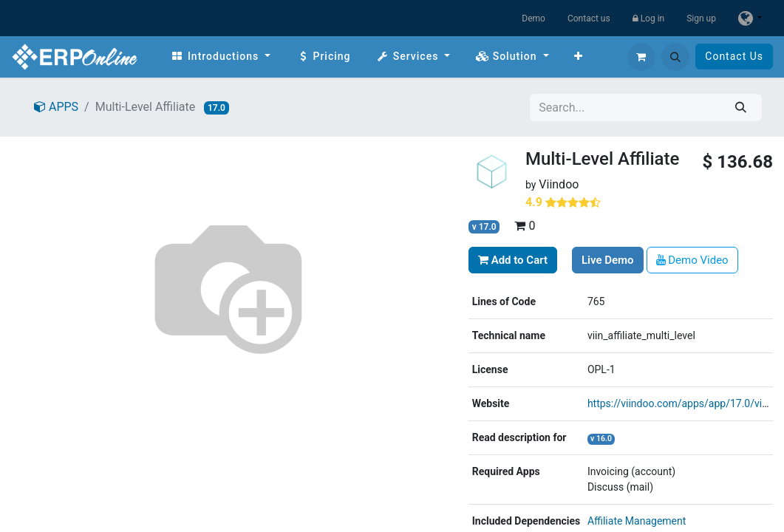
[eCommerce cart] (641, 57)
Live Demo (608, 260)
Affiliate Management (637, 521)
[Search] (741, 108)
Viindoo (559, 184)
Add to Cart (513, 260)
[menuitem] (221, 57)
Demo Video (692, 260)
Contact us (589, 18)
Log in (649, 18)
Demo (534, 18)
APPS (56, 107)
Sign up (701, 18)
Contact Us (734, 56)
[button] (675, 57)
